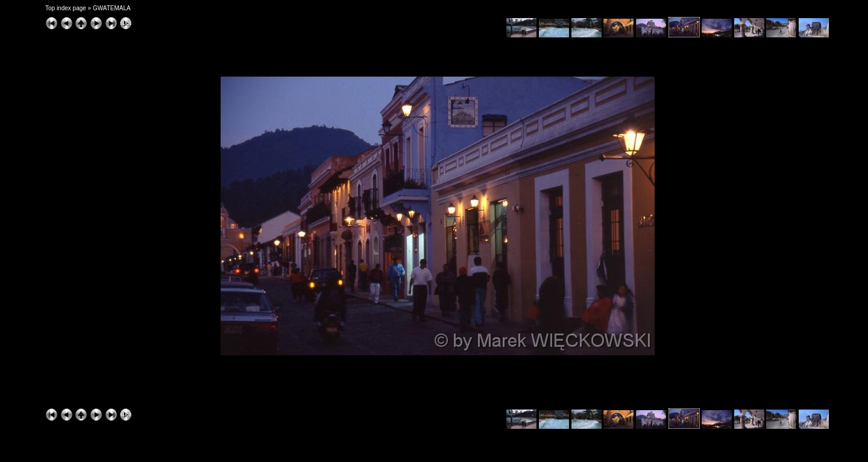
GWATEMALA (112, 8)
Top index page (66, 8)
